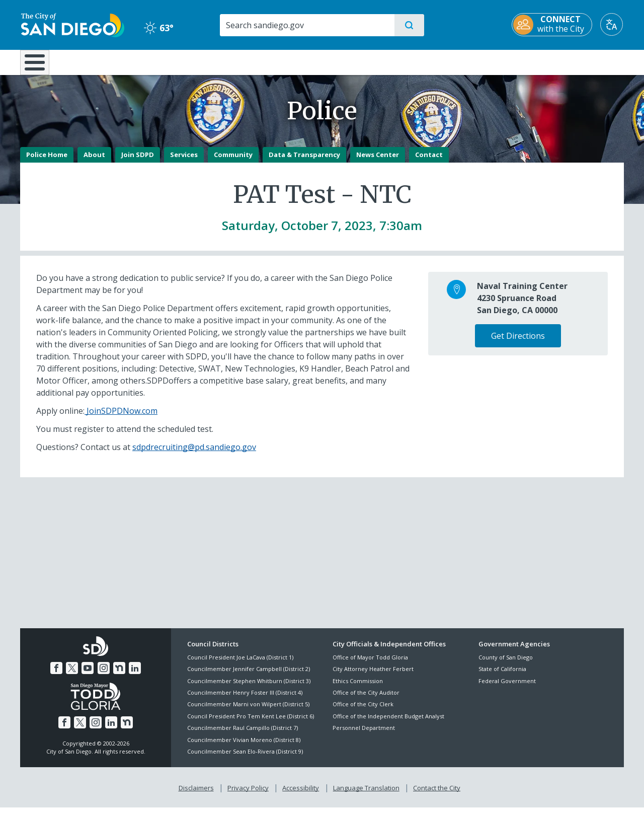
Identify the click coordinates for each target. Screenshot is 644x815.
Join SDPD (138, 162)
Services (184, 162)
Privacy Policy (248, 795)
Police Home (47, 162)
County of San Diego (506, 664)
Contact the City (437, 795)
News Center (378, 162)
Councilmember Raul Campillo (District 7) (243, 735)
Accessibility (301, 795)
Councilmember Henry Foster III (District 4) (245, 699)
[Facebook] (56, 676)
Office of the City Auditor (366, 699)
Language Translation (366, 795)
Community (233, 162)
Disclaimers (196, 795)
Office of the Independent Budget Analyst (388, 723)
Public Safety (477, 61)
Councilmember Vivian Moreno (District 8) (244, 747)
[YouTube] (88, 676)
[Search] (307, 25)
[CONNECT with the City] (553, 25)
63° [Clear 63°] (158, 28)
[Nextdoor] (119, 676)
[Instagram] (104, 676)
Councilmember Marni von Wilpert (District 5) (248, 712)
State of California (502, 676)
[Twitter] (72, 676)
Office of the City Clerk (363, 712)
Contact (429, 162)
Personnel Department (364, 735)
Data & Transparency (304, 162)
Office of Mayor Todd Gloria (370, 664)
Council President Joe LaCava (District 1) (240, 664)
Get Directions (518, 343)
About (94, 162)
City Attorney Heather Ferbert (373, 676)
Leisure (105, 61)
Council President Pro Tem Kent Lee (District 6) (251, 723)
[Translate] (613, 24)
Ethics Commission (358, 688)
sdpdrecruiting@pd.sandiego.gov (194, 454)
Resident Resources (198, 61)
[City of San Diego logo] (72, 24)
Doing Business (287, 61)
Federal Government (507, 688)
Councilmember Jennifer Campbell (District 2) (249, 676)
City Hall (575, 61)
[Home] (39, 66)
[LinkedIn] (135, 676)
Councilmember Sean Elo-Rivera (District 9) (245, 758)
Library (378, 61)
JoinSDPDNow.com (121, 418)
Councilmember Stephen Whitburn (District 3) (249, 688)
